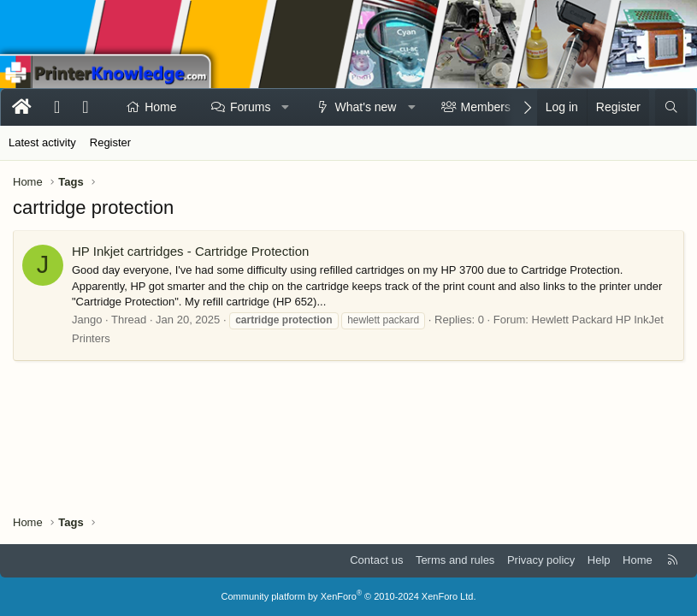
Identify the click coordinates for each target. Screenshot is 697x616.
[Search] (671, 108)
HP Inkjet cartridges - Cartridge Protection (190, 251)
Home (160, 107)
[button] (286, 108)
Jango (87, 320)
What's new (366, 107)
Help (599, 560)
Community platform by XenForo (349, 596)
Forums (250, 107)
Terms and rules (455, 560)
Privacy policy (541, 560)
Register (110, 142)
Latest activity (42, 142)
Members (486, 107)
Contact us (376, 560)
